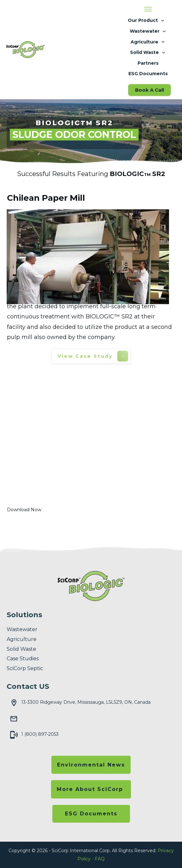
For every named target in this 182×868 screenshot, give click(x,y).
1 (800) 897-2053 (40, 734)
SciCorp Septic (25, 668)
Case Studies (23, 659)
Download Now (24, 510)
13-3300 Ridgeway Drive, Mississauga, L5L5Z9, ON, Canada (86, 702)
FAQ (100, 859)
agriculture (22, 639)
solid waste (21, 649)
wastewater (22, 629)
